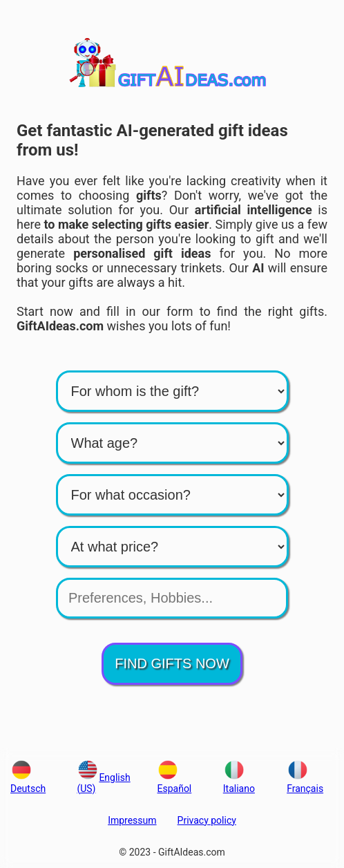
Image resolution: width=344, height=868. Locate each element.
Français (305, 783)
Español (174, 783)
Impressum (132, 820)
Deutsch (28, 783)
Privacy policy (207, 820)
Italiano (239, 783)
